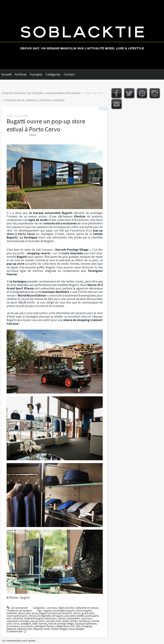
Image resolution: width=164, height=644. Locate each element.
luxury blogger (77, 629)
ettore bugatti (84, 611)
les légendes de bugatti (51, 616)
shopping (87, 626)
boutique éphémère (86, 624)
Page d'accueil (94, 93)
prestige (25, 621)
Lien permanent (17, 608)
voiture (62, 618)
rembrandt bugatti (34, 618)
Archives (21, 74)
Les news (52, 608)
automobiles (74, 618)
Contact (69, 74)
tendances (85, 621)
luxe (28, 613)
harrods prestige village (61, 624)
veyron (77, 613)
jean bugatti (92, 616)
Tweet (32, 135)
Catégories (53, 74)
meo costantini (15, 618)
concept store (53, 621)
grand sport (88, 613)
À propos (36, 74)
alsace (22, 613)
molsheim (12, 613)
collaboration (62, 626)
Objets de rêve (66, 608)
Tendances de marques (19, 611)
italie (35, 624)
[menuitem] (8, 74)
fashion (74, 621)
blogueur (11, 629)
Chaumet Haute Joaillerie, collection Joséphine (35, 100)
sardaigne (26, 624)
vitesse (33, 616)
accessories (27, 626)
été (73, 626)
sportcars (87, 618)
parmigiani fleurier (44, 626)
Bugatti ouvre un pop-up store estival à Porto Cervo (46, 125)
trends (96, 621)
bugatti (48, 611)
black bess (51, 618)
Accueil (7, 74)
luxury (35, 613)
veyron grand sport (17, 616)
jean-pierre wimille (74, 616)
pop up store (37, 621)
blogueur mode (42, 629)
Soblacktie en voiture (87, 608)
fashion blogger (59, 629)
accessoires (13, 626)
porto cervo (13, 624)
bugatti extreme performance (56, 613)
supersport (13, 621)
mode (65, 621)
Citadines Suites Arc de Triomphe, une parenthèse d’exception (41, 93)
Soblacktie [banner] (82, 35)
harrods (43, 624)
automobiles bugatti (64, 611)
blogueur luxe (25, 629)
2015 (78, 626)
